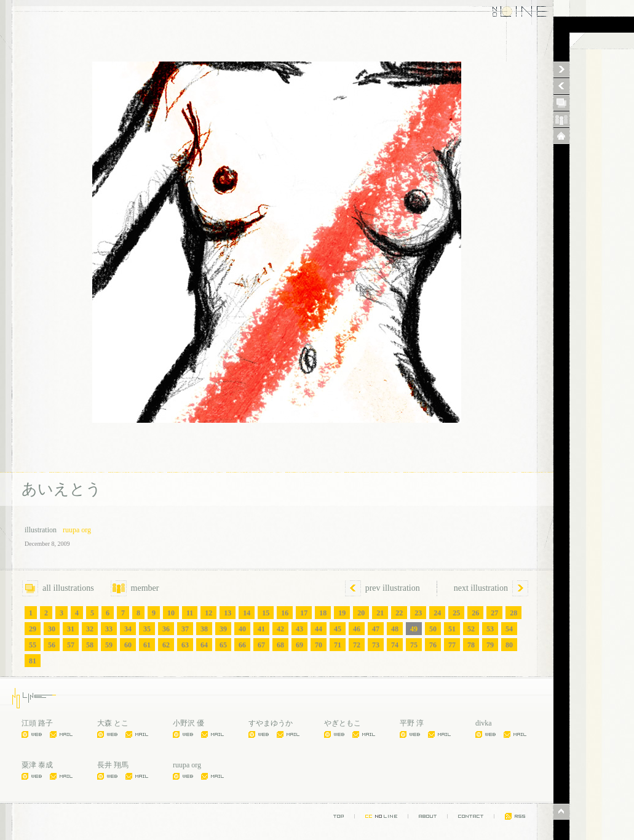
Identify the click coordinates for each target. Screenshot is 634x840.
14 (247, 613)
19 (342, 613)
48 (395, 629)
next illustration (481, 588)
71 (338, 645)
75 (414, 645)
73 (376, 645)
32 (90, 629)
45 (338, 629)
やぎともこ (343, 723)
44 (319, 629)
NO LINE (511, 12)
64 (204, 645)
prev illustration (393, 588)
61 (147, 645)
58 (90, 645)
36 (166, 629)
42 (280, 629)
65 (223, 645)
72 (357, 645)
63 (185, 645)
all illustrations (58, 588)
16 (285, 613)
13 (228, 613)
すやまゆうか (271, 723)
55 (33, 645)
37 (185, 629)
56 (52, 645)
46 (357, 629)
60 (128, 645)
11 (190, 613)
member (135, 588)
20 (361, 613)
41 (261, 629)
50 (433, 629)
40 (242, 629)
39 (223, 629)
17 (304, 613)
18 (323, 613)
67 (261, 645)
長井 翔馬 (113, 765)
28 (513, 613)
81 (33, 661)
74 (395, 645)
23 (418, 613)
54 (509, 629)
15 (266, 613)
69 (299, 645)
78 (471, 645)
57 (71, 645)
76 (433, 645)
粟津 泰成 (37, 765)
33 (109, 629)
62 (166, 645)
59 (109, 645)
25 (456, 613)
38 (204, 629)
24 (437, 613)
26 (475, 613)
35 (147, 629)
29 (33, 629)
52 (471, 629)
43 (299, 629)
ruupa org (77, 530)
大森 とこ (113, 723)
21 (380, 613)
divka (484, 723)
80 (509, 645)
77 (452, 645)
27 (494, 613)
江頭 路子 (37, 723)
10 (171, 613)
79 (490, 645)
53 (490, 629)
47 (376, 629)
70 (319, 645)
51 (452, 629)
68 (280, 645)
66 (242, 645)
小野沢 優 (188, 723)
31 (71, 629)
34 (128, 629)
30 (52, 629)
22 (399, 613)
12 (208, 613)
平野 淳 (412, 723)
